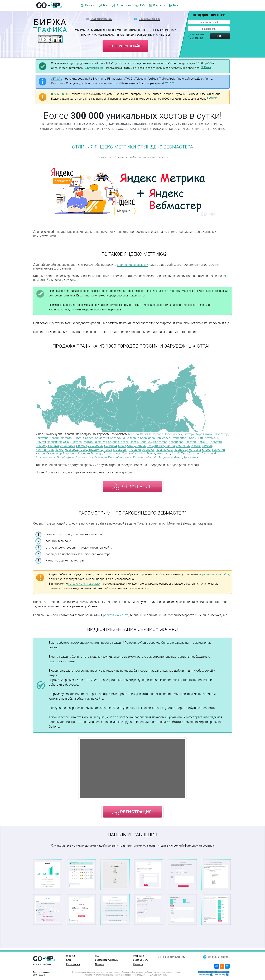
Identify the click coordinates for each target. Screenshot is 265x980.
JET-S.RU (57, 79)
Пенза (134, 449)
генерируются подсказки (84, 586)
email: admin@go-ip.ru (101, 19)
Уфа (128, 441)
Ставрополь (202, 437)
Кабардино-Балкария (144, 437)
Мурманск (113, 452)
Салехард (57, 437)
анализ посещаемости (133, 265)
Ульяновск (96, 445)
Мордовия (147, 449)
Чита (74, 456)
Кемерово (211, 452)
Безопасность (141, 960)
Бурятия (63, 456)
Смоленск (216, 445)
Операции (138, 956)
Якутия (97, 437)
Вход (176, 5)
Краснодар (199, 441)
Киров (56, 452)
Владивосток (129, 456)
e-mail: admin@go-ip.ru (174, 956)
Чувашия (162, 449)
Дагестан (84, 437)
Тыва (39, 456)
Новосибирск (175, 434)
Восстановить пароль (107, 960)
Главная (90, 5)
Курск (153, 445)
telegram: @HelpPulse (150, 19)
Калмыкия (220, 437)
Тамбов (53, 449)
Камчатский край (192, 456)
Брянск (192, 445)
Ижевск (69, 445)
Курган (81, 452)
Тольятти (55, 445)
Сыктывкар (96, 452)
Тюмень (41, 445)
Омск (84, 441)
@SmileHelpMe (94, 68)
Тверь (109, 449)
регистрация (136, 489)
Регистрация (124, 5)
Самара (95, 441)
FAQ (142, 5)
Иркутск (111, 445)
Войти (220, 36)
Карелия (128, 452)
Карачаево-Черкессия (177, 437)
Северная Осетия (116, 437)
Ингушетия (214, 456)
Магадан (146, 456)
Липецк (172, 445)
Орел (162, 445)
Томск (198, 452)
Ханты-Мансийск (180, 452)
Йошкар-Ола (194, 449)
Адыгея (57, 441)
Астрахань (43, 441)
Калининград (69, 449)
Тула (182, 445)
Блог (106, 5)
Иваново (210, 449)
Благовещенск (89, 456)
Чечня (40, 460)
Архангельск (157, 452)
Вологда (141, 452)
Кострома (43, 452)
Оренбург (177, 449)
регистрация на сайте (125, 45)
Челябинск (72, 441)
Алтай (223, 452)
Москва (134, 434)
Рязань (41, 449)
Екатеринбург (196, 434)
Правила (100, 964)
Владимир (121, 449)
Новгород (96, 449)
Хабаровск (125, 445)
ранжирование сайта (216, 577)
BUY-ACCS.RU (60, 94)
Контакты (159, 5)
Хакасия (50, 456)
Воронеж (168, 441)
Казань (71, 437)
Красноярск (141, 441)
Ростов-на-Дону (113, 441)
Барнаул (81, 445)
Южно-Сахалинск (166, 456)
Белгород (141, 445)
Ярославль (53, 460)
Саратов (214, 441)
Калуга (203, 445)
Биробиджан (110, 456)
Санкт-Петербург (153, 434)
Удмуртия (68, 452)
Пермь (155, 441)
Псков (84, 449)
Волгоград (183, 441)
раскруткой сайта (116, 618)
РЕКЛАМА (206, 67)
